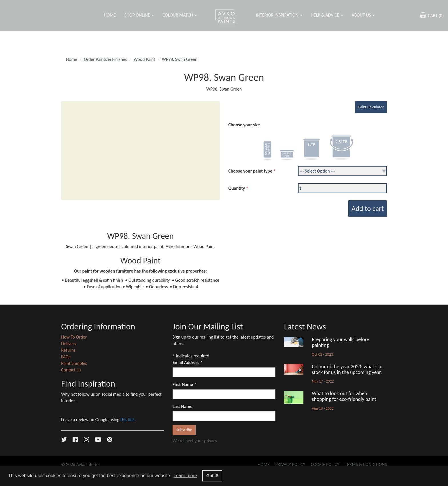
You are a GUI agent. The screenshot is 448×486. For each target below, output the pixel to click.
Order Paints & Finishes (106, 59)
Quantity (237, 188)
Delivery (69, 344)
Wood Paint (144, 59)
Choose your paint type (250, 171)
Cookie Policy (325, 464)
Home (110, 15)
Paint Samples (74, 363)
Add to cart (368, 208)
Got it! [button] (212, 476)
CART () (431, 15)
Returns (68, 350)
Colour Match (180, 15)
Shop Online (139, 15)
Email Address (188, 362)
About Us (363, 15)
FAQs (66, 357)
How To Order (74, 337)
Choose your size (244, 125)
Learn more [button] (185, 476)
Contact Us (71, 370)
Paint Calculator (371, 107)
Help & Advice (327, 15)
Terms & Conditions (366, 464)
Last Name (183, 406)
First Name (184, 384)
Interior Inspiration (279, 15)
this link (127, 420)
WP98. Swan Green (180, 59)
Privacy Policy (290, 464)
